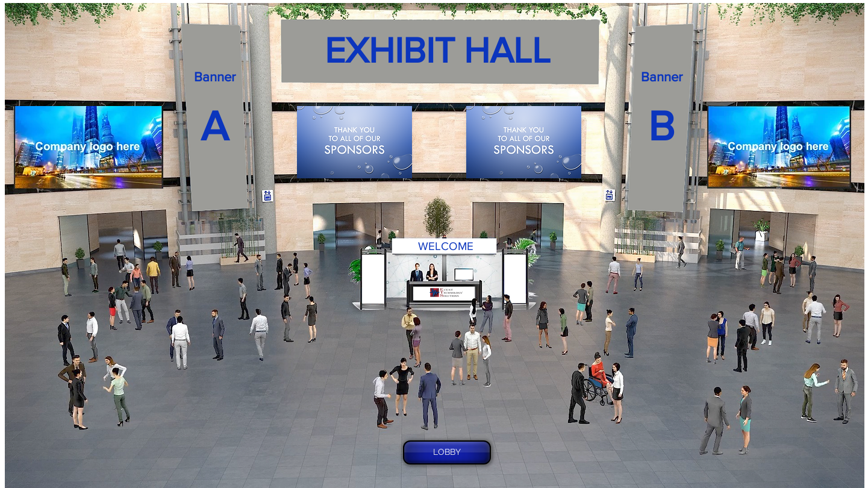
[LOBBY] (447, 452)
